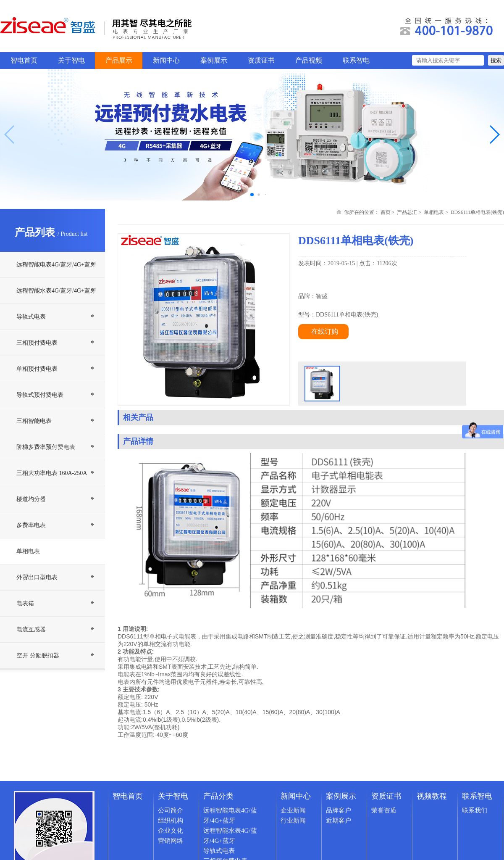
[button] (494, 135)
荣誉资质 (384, 810)
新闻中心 (166, 60)
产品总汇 (407, 212)
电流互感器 (31, 629)
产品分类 (218, 796)
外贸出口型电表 (37, 577)
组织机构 (171, 820)
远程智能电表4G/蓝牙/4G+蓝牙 (56, 265)
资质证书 (261, 60)
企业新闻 (293, 810)
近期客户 (339, 820)
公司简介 (171, 810)
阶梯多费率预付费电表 (46, 447)
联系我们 (475, 810)
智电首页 (24, 60)
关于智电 (71, 60)
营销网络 (171, 841)
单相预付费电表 (37, 369)
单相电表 (28, 551)
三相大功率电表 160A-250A (52, 473)
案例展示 (214, 60)
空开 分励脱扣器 (38, 656)
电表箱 (25, 603)
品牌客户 (339, 810)
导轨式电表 (31, 317)
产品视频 (309, 60)
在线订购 (325, 331)
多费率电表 (31, 525)
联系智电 (356, 60)
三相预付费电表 (37, 343)
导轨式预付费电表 (40, 395)
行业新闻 (293, 820)
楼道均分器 (31, 499)
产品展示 (119, 60)
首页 (386, 212)
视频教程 (432, 796)
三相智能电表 (34, 421)
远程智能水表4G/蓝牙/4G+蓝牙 (56, 291)
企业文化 (171, 831)
